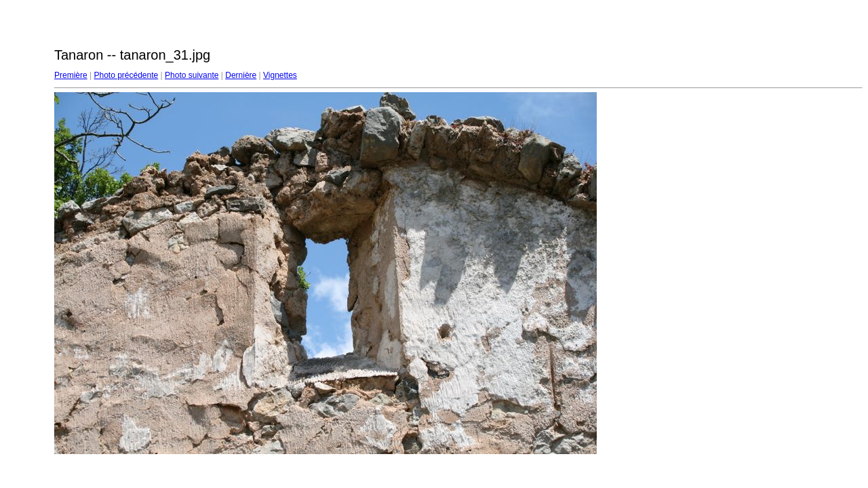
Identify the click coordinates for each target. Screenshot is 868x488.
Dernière (241, 75)
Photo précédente (126, 75)
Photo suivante (192, 75)
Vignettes (280, 75)
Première (71, 75)
